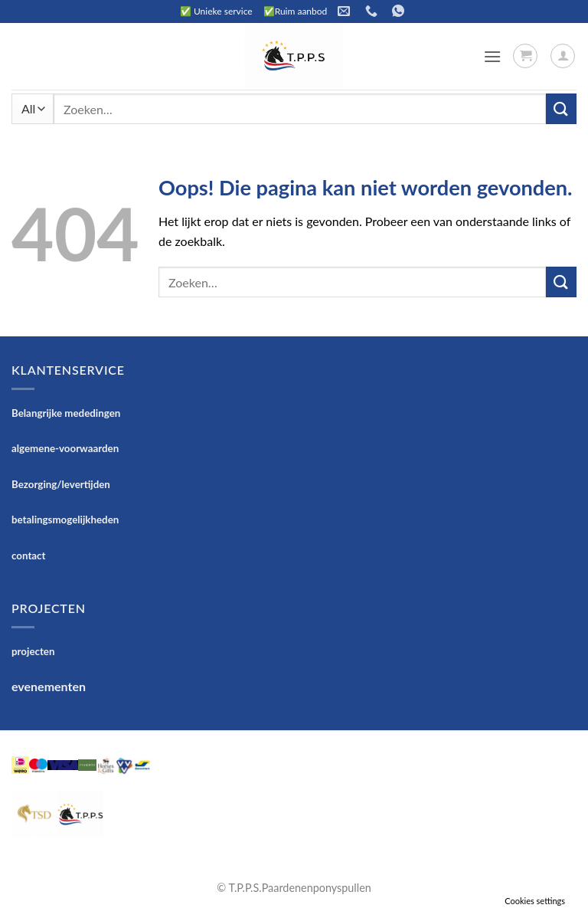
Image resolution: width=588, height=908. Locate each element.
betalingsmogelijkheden (65, 520)
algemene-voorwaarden (65, 448)
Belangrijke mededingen (66, 413)
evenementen (49, 686)
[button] (492, 56)
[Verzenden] (561, 108)
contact (29, 556)
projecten (33, 651)
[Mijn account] (563, 56)
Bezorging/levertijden (61, 484)
